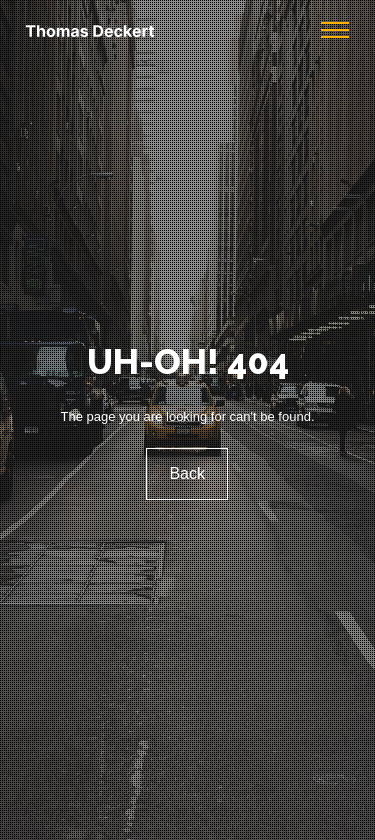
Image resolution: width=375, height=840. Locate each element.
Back (188, 473)
